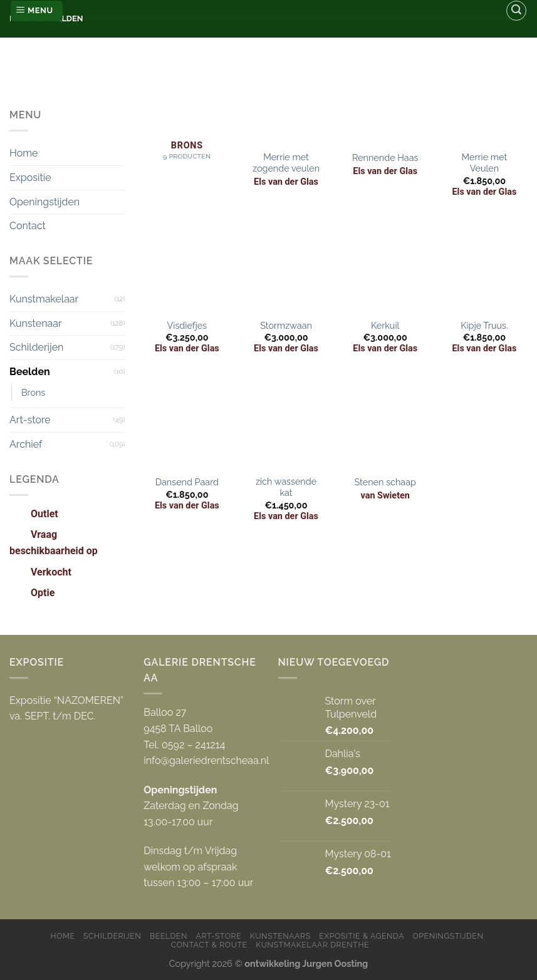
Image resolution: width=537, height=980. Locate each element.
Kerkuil (385, 325)
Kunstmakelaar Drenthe (312, 945)
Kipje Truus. (484, 325)
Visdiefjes (187, 325)
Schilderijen (36, 347)
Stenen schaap (385, 482)
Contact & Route (209, 945)
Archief (26, 444)
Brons (33, 392)
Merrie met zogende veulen (286, 163)
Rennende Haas (385, 157)
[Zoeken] (516, 11)
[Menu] (37, 11)
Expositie (30, 178)
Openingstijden (44, 202)
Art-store (30, 420)
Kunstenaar (36, 323)
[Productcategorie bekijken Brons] (187, 114)
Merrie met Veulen (485, 163)
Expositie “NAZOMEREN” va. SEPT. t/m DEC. (66, 709)
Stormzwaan (286, 325)
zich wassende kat (286, 487)
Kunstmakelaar (44, 299)
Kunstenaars (280, 936)
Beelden (30, 372)
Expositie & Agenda (362, 936)
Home (23, 153)
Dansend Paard (187, 482)
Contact (28, 226)
